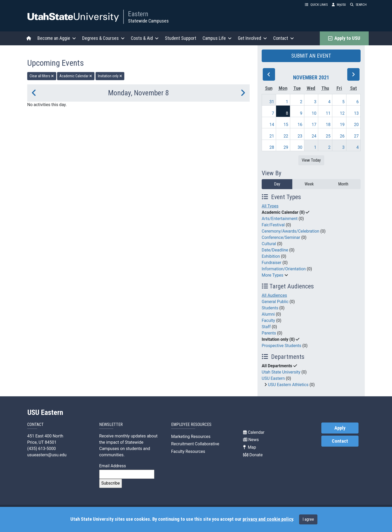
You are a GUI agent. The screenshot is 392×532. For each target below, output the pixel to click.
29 (286, 147)
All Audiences (274, 295)
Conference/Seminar (281, 237)
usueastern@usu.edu (47, 455)
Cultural (269, 244)
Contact (340, 441)
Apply (340, 428)
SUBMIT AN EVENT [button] (311, 56)
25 (328, 136)
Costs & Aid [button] (145, 38)
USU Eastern (273, 378)
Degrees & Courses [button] (103, 38)
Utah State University (281, 372)
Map (250, 447)
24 (314, 136)
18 (328, 125)
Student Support (181, 38)
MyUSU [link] (339, 5)
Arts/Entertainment (280, 219)
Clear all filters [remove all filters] (42, 76)
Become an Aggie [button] (57, 38)
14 (272, 125)
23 (300, 136)
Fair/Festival (273, 225)
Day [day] (277, 184)
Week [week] (309, 184)
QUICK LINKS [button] (316, 5)
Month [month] (343, 184)
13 (356, 113)
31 (272, 102)
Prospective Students (281, 346)
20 (356, 125)
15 (286, 125)
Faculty (268, 320)
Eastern (138, 14)
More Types (273, 275)
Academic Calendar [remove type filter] (76, 76)
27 (356, 136)
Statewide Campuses (148, 21)
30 (300, 147)
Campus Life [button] (217, 38)
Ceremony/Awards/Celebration (290, 231)
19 (342, 125)
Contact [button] (284, 38)
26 (342, 136)
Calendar (254, 432)
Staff (266, 327)
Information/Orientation (284, 269)
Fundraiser (271, 263)
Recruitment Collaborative (195, 444)
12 (342, 113)
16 (300, 125)
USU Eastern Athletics (288, 385)
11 (328, 113)
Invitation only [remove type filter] (110, 76)
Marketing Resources (191, 437)
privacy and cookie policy (268, 519)
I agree (308, 519)
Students (270, 308)
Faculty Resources (188, 451)
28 (272, 147)
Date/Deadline (275, 250)
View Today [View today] (311, 160)
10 (314, 113)
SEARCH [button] (358, 5)
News (251, 440)
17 (314, 125)
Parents (269, 333)
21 (272, 136)
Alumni (268, 314)
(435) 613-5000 (41, 449)
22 (286, 136)
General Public (275, 302)
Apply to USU (344, 38)
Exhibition (271, 256)
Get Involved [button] (252, 38)
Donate (253, 455)
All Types (270, 206)
